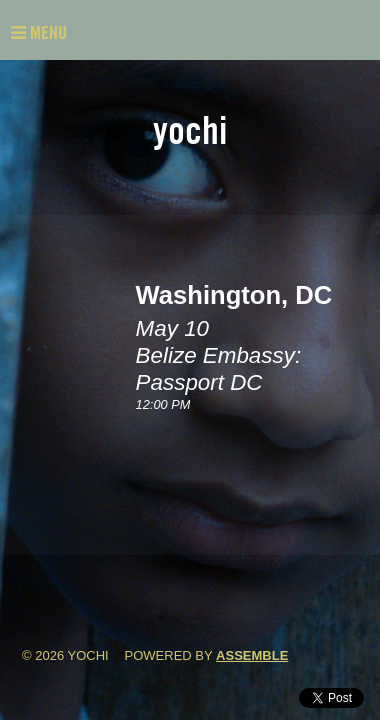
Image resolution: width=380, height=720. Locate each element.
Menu (39, 32)
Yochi (190, 130)
